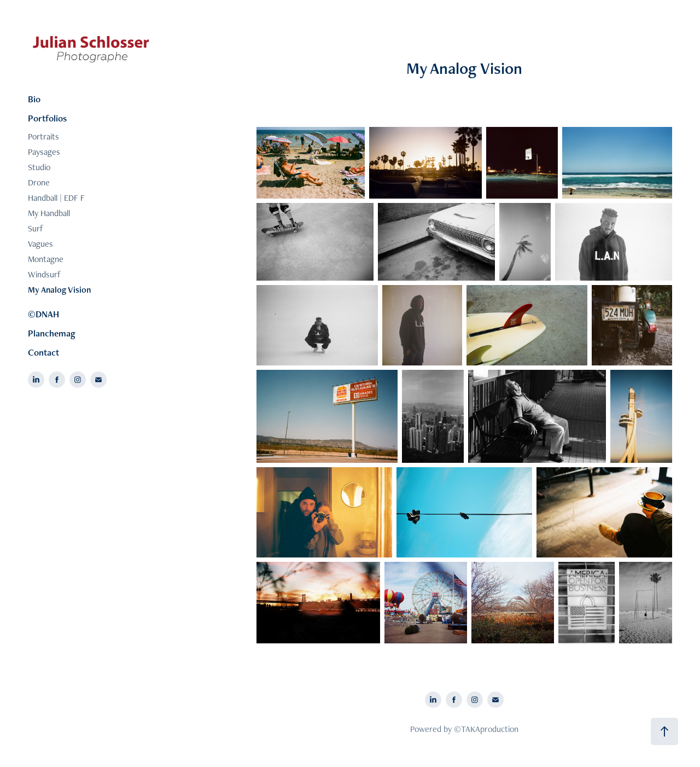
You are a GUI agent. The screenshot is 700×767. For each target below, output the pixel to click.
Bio (34, 99)
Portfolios (47, 118)
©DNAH (43, 314)
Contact (43, 352)
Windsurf (44, 274)
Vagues (40, 244)
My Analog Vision (59, 290)
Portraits (43, 136)
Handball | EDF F (56, 198)
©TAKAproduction (486, 729)
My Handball (49, 213)
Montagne (46, 259)
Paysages (44, 152)
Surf (36, 228)
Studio (39, 167)
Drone (39, 182)
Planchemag (52, 333)
